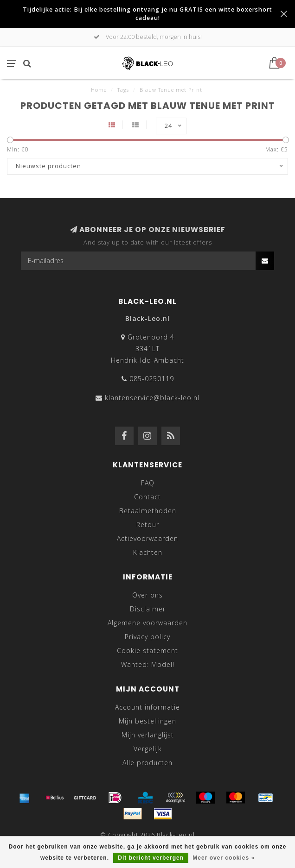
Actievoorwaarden (147, 538)
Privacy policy (147, 637)
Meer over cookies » (224, 858)
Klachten (148, 552)
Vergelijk (148, 749)
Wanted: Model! (148, 664)
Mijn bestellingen (147, 721)
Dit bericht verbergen (151, 858)
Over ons (147, 595)
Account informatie (147, 707)
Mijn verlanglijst (148, 735)
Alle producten (147, 763)
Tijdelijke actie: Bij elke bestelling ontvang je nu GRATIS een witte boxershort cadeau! (147, 14)
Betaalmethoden (148, 511)
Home (99, 90)
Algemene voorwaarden (147, 623)
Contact (147, 497)
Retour (148, 525)
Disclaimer (148, 609)
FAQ (148, 483)
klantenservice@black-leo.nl (152, 398)
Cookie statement (147, 651)
